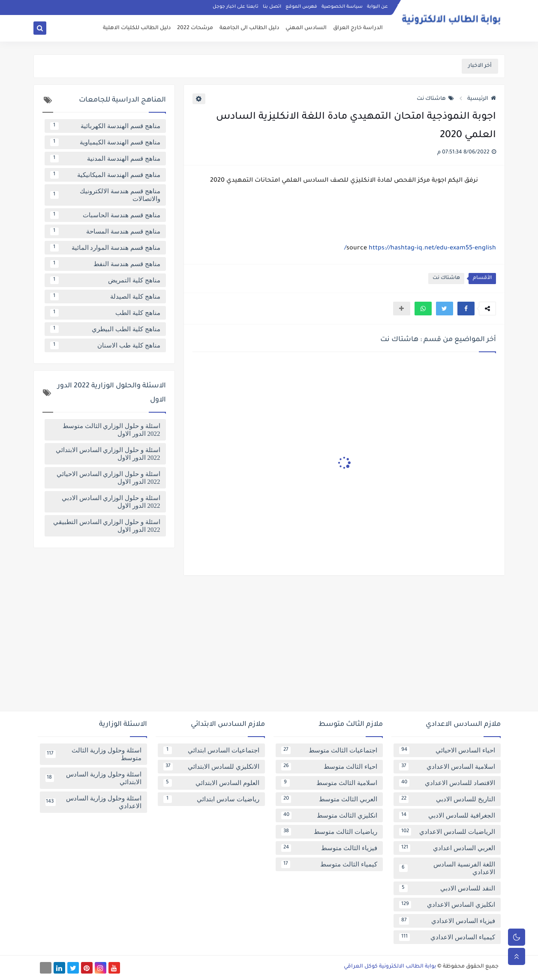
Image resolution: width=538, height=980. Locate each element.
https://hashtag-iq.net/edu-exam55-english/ (420, 249)
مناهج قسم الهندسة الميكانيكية (105, 175)
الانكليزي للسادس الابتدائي (211, 767)
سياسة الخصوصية (342, 7)
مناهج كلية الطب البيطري (105, 329)
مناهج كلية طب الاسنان (105, 345)
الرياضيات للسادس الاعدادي (447, 832)
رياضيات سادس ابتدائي (211, 799)
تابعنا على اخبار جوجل (236, 7)
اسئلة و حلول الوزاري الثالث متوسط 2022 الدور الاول (111, 430)
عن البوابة (377, 7)
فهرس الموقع (301, 7)
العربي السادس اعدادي (447, 848)
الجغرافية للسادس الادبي (447, 815)
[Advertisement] (269, 647)
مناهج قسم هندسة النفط (105, 264)
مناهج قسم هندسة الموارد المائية (105, 248)
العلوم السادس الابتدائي (211, 783)
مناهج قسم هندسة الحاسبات (105, 215)
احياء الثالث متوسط (329, 767)
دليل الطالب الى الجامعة (249, 28)
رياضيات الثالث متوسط (329, 832)
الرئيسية (482, 99)
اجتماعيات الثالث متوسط (329, 750)
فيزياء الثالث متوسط (329, 848)
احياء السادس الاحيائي (447, 750)
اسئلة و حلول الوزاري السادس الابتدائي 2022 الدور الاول (108, 454)
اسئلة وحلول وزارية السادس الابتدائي (93, 778)
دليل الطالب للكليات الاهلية (137, 28)
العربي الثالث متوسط (329, 799)
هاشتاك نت (435, 99)
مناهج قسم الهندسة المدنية (105, 159)
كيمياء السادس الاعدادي (447, 937)
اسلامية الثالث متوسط (329, 783)
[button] (466, 309)
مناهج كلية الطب (105, 313)
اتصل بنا (272, 7)
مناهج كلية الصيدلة (105, 297)
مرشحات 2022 (195, 28)
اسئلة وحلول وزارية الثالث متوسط (93, 754)
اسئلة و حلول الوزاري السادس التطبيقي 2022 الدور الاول (107, 526)
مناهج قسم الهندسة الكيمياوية (105, 142)
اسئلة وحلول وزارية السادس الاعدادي (93, 802)
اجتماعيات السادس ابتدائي (211, 750)
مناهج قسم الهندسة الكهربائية (105, 126)
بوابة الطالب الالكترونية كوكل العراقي (390, 967)
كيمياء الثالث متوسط (329, 864)
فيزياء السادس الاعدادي (447, 921)
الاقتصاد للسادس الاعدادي (447, 783)
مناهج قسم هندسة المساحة (105, 231)
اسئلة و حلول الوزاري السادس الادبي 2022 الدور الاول (111, 502)
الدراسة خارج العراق (358, 28)
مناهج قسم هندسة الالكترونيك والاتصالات (105, 195)
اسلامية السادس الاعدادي (447, 767)
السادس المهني (306, 28)
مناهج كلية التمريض (105, 280)
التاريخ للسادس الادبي (447, 799)
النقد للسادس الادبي (447, 888)
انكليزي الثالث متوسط (329, 815)
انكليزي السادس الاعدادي (447, 905)
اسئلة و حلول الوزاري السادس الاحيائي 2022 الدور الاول (108, 478)
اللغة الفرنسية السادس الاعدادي (447, 868)
